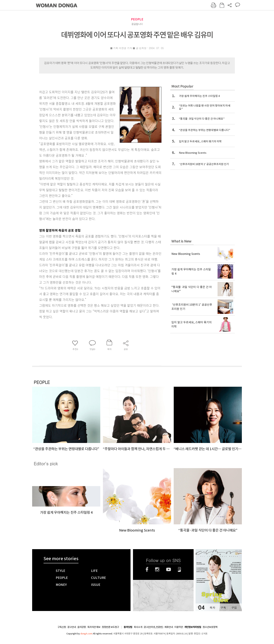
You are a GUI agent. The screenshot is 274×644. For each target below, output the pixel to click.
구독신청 (62, 627)
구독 (223, 608)
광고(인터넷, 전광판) (153, 627)
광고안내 (72, 627)
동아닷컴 (128, 627)
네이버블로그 (179, 569)
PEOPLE (137, 19)
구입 (234, 608)
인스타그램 (157, 569)
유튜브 (169, 569)
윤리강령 (82, 627)
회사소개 (138, 627)
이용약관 (179, 627)
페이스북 (147, 569)
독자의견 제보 (94, 627)
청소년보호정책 (210, 627)
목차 (212, 608)
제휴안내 (169, 627)
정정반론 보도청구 (110, 627)
